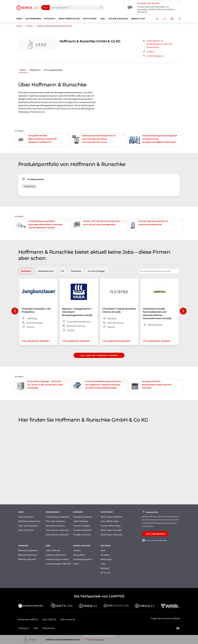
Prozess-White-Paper (111, 526)
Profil (23, 70)
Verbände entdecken (55, 526)
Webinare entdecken (28, 550)
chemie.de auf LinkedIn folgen (154, 540)
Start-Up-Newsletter (28, 526)
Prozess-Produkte (82, 526)
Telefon (148, 52)
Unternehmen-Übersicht (57, 535)
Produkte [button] (50, 19)
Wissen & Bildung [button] (118, 19)
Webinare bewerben (28, 555)
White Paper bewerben (111, 530)
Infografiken (79, 555)
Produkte (35, 70)
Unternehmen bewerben (57, 530)
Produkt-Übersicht (82, 535)
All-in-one (105, 573)
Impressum (24, 628)
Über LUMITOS (49, 619)
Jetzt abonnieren (155, 534)
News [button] (19, 19)
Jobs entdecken (53, 550)
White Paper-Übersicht (111, 535)
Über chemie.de (68, 619)
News (103, 550)
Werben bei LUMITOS (28, 619)
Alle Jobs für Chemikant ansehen (99, 355)
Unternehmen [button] (33, 19)
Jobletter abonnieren (56, 555)
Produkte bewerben (82, 530)
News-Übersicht (26, 530)
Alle (45, 8)
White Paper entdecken (112, 517)
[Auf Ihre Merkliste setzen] (157, 19)
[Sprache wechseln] (172, 19)
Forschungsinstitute (83, 559)
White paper (106, 559)
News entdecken (26, 517)
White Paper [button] (90, 19)
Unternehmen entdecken (58, 517)
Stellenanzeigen (53, 70)
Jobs (103, 564)
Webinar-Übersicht (27, 559)
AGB (36, 628)
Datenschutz (49, 628)
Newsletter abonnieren (29, 521)
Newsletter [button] (138, 19)
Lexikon (77, 550)
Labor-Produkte (81, 521)
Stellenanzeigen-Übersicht (58, 564)
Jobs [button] (103, 19)
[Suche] (101, 8)
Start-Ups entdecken (56, 521)
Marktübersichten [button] (69, 19)
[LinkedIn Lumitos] (178, 628)
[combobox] (159, 271)
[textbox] (159, 271)
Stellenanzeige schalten (57, 559)
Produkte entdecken (83, 517)
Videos (76, 564)
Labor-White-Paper (110, 521)
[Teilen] (164, 19)
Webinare (105, 568)
